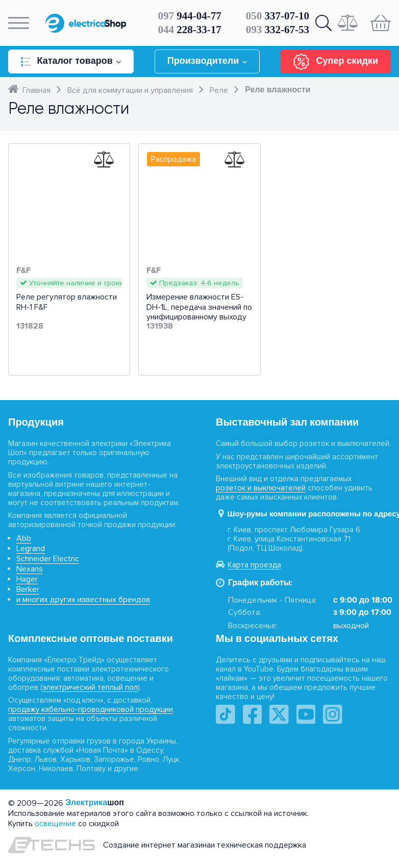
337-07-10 (278, 16)
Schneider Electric (48, 559)
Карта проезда (254, 565)
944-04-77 (190, 16)
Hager (27, 579)
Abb (24, 538)
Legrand (31, 549)
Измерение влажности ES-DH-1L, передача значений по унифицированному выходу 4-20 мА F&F (199, 312)
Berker (28, 589)
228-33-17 (190, 30)
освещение (55, 824)
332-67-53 (278, 30)
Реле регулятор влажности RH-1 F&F (67, 302)
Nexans (30, 569)
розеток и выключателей (261, 488)
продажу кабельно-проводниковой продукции (91, 709)
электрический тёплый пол (90, 687)
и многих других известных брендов (83, 600)
